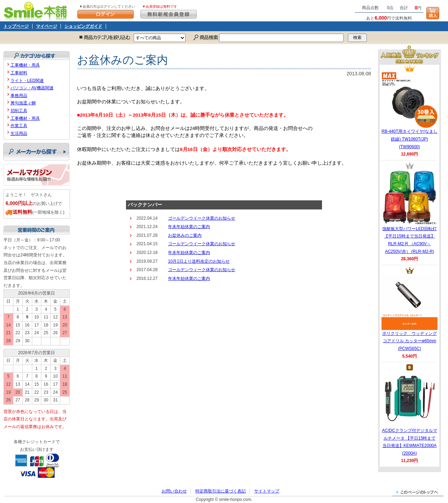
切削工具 (19, 111)
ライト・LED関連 (27, 81)
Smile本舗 (37, 11)
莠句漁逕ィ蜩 (23, 103)
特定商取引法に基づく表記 (220, 491)
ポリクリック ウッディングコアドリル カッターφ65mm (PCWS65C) (409, 312)
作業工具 (19, 126)
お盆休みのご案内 (185, 235)
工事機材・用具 (25, 65)
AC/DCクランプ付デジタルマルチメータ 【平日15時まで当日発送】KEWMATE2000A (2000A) (409, 413)
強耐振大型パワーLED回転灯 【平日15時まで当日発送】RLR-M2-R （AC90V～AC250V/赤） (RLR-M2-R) (409, 212)
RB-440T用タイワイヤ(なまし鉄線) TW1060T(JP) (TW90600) (409, 110)
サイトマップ (267, 491)
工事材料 (19, 73)
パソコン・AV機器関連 (32, 88)
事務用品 (19, 96)
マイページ (47, 26)
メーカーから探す (36, 152)
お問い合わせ (174, 491)
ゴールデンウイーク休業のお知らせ (202, 218)
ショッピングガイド (83, 26)
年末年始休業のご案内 (189, 227)
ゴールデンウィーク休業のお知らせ (202, 270)
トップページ (16, 26)
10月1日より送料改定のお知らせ (199, 261)
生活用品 (19, 133)
